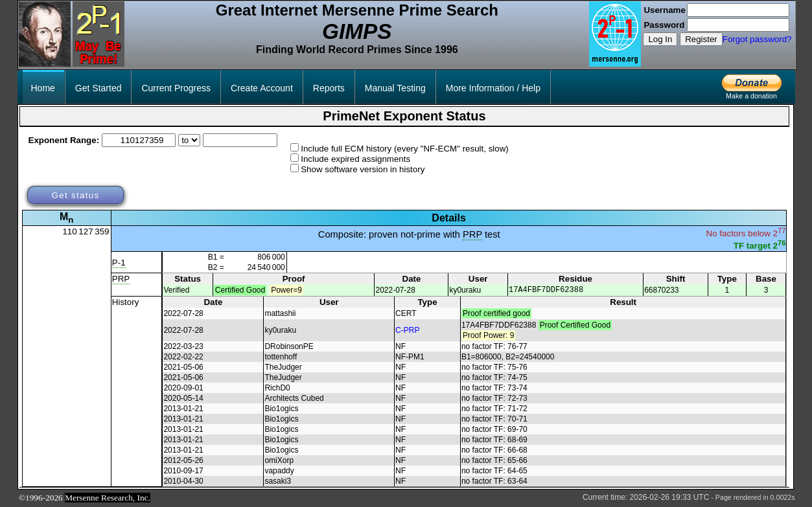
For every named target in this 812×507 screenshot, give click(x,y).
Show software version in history (363, 169)
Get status (75, 195)
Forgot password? (757, 39)
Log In (660, 39)
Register (701, 39)
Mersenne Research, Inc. (108, 498)
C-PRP (407, 331)
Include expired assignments (355, 159)
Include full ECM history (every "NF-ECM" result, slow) (405, 149)
